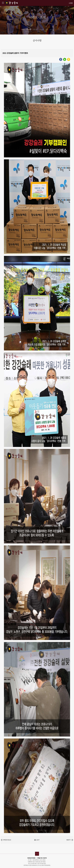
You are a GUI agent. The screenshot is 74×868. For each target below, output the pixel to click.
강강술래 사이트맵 (3, 3)
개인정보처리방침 (31, 858)
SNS (47, 30)
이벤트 (23, 30)
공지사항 (29, 30)
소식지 (51, 30)
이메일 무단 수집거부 (42, 858)
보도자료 (41, 30)
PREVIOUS (7, 840)
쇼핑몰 (71, 3)
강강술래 (11, 3)
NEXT (69, 840)
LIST (38, 840)
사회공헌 (35, 30)
